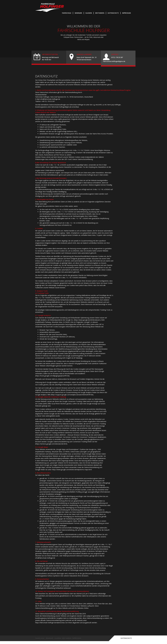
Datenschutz (113, 13)
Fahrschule (67, 13)
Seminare (78, 13)
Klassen (89, 13)
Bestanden (100, 13)
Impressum (126, 13)
